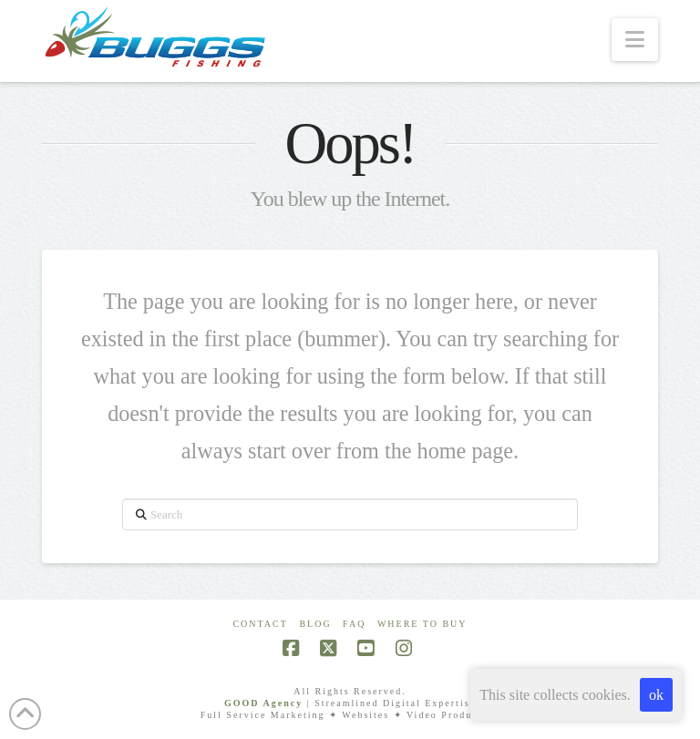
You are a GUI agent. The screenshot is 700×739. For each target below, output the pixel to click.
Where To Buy (422, 624)
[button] (635, 40)
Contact (260, 624)
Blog (315, 624)
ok (656, 695)
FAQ (354, 624)
